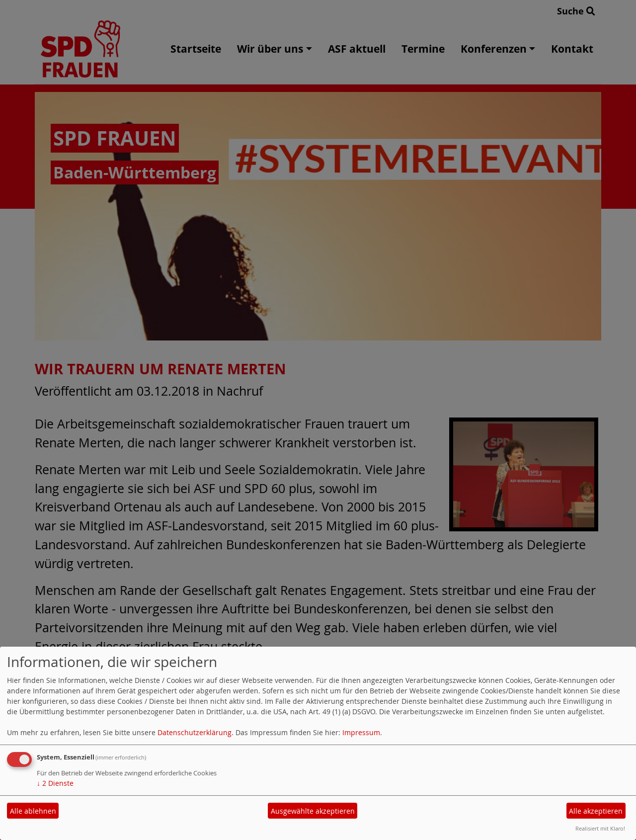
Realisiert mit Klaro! (600, 828)
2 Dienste (55, 783)
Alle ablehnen (33, 811)
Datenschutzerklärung (195, 732)
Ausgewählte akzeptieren (313, 811)
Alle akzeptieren (596, 811)
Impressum (361, 732)
